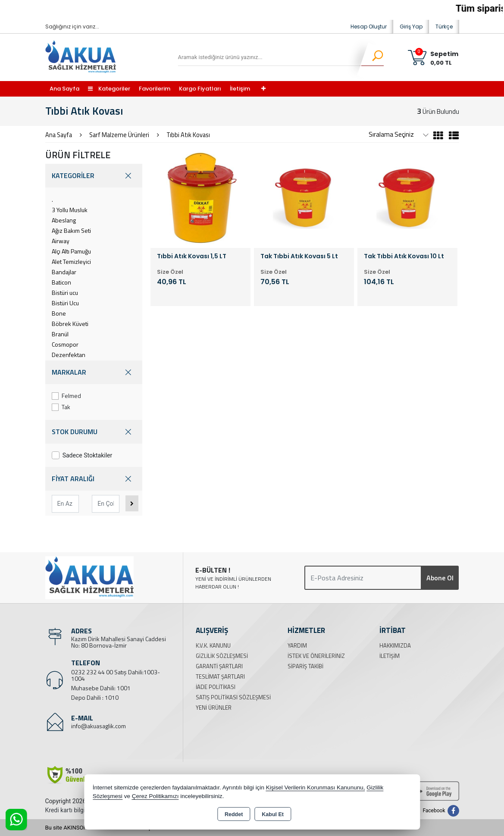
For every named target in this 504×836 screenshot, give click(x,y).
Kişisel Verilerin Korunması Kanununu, (316, 787)
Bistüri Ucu (65, 303)
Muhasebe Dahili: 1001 (101, 688)
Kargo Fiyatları (200, 89)
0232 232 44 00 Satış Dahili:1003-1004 (116, 675)
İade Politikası (216, 687)
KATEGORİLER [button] (94, 176)
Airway (61, 241)
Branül (60, 334)
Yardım (297, 645)
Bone (59, 313)
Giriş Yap (411, 27)
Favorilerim (155, 89)
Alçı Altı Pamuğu (71, 251)
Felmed (67, 396)
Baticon (61, 282)
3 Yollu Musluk (70, 210)
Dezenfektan (69, 355)
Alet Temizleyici (71, 261)
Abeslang (64, 220)
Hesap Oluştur (369, 27)
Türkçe (444, 27)
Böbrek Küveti (70, 324)
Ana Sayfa (64, 89)
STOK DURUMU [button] (94, 432)
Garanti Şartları (219, 666)
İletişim (240, 89)
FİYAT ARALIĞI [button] (94, 479)
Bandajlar (64, 272)
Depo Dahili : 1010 (95, 697)
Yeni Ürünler (214, 708)
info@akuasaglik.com (99, 726)
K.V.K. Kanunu (213, 645)
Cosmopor (65, 344)
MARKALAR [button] (94, 372)
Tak (61, 407)
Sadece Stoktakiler (82, 455)
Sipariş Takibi (305, 666)
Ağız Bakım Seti (71, 230)
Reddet (234, 814)
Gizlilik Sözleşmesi (222, 656)
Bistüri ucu (65, 293)
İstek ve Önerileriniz (316, 656)
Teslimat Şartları (220, 676)
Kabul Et (273, 814)
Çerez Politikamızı (155, 796)
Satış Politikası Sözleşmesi (233, 697)
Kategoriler (109, 89)
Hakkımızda (395, 645)
